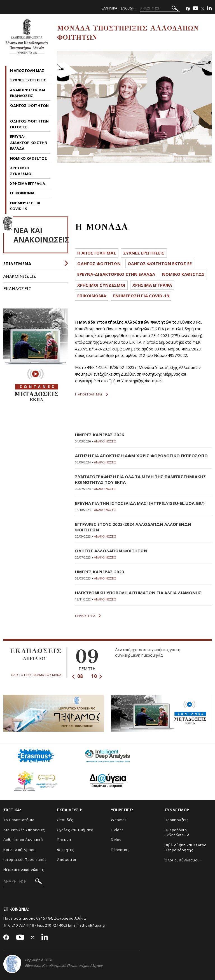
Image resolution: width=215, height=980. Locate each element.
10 (97, 676)
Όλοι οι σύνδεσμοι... (183, 860)
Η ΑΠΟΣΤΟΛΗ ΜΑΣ (27, 70)
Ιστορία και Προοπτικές (25, 859)
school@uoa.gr (93, 925)
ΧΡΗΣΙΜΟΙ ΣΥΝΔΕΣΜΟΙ (101, 285)
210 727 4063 (56, 925)
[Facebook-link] (188, 9)
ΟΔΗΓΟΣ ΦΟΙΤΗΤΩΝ (29, 105)
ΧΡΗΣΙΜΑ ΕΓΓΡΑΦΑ (28, 183)
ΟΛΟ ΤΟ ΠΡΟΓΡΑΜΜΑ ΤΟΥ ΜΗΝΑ (36, 675)
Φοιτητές (66, 850)
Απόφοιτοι (67, 859)
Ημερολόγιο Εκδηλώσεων (177, 832)
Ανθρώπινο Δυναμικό (23, 840)
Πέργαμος (120, 850)
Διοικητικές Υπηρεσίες (24, 830)
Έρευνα (64, 840)
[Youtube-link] (195, 9)
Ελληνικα (109, 8)
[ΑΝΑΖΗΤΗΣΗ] (160, 8)
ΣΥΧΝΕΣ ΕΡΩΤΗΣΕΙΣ (28, 80)
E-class (117, 830)
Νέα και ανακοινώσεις (24, 870)
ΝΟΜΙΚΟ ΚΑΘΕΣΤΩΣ (29, 158)
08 (77, 676)
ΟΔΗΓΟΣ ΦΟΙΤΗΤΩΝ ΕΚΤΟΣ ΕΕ (160, 263)
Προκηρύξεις (177, 820)
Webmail (119, 820)
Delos (116, 840)
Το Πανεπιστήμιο (19, 820)
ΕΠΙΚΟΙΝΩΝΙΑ (22, 193)
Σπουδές (65, 820)
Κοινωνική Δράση (20, 850)
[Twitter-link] (203, 9)
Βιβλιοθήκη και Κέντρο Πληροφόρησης (186, 848)
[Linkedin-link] (209, 9)
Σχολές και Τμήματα (75, 830)
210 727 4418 (23, 925)
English (128, 8)
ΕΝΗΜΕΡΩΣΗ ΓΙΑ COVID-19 (141, 296)
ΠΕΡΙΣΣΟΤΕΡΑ (88, 616)
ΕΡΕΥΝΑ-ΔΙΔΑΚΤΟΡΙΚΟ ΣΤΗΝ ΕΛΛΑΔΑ (29, 142)
